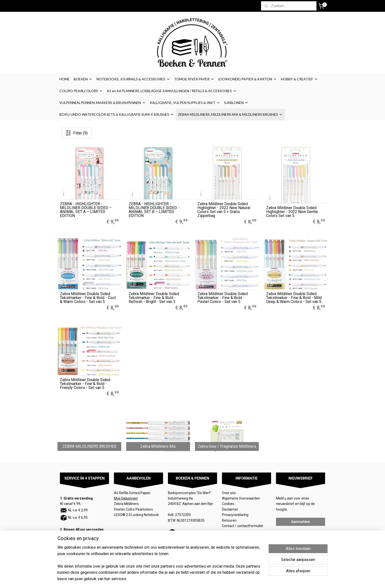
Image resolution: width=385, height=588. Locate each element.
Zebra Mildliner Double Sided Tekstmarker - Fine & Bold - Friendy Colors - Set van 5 (85, 384)
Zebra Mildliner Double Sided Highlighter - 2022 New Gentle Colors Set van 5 (292, 212)
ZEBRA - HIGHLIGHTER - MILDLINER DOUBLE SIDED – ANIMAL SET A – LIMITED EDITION (86, 210)
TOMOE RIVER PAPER (194, 79)
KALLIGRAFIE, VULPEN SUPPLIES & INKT (185, 103)
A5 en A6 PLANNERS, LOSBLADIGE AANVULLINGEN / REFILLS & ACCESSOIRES (172, 91)
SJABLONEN (236, 103)
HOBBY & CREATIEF (299, 79)
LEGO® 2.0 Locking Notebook (136, 515)
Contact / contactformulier (243, 526)
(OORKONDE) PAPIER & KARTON (248, 79)
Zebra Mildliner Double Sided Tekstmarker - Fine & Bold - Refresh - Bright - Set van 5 (154, 298)
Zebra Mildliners (127, 504)
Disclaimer (230, 509)
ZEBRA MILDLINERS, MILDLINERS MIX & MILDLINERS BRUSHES (230, 114)
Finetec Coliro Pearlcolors (133, 509)
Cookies (228, 504)
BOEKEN (83, 79)
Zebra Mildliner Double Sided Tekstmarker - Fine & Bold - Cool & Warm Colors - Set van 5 (88, 298)
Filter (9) (76, 133)
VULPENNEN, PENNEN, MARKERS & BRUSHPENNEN (103, 103)
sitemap (212, 579)
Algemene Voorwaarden (241, 498)
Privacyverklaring (235, 515)
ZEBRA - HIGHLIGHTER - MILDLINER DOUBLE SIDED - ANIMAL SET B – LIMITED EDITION (154, 210)
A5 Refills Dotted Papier (132, 493)
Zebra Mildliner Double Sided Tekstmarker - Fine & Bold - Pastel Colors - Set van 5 (223, 298)
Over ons (229, 493)
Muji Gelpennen (126, 498)
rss (221, 579)
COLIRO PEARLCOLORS (81, 91)
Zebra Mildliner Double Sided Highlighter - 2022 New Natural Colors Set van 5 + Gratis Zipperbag (224, 210)
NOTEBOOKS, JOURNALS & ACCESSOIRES (133, 79)
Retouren (230, 520)
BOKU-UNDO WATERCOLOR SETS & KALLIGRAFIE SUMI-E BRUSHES (117, 114)
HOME (65, 79)
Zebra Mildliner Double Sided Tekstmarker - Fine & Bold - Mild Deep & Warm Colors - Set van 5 (294, 298)
